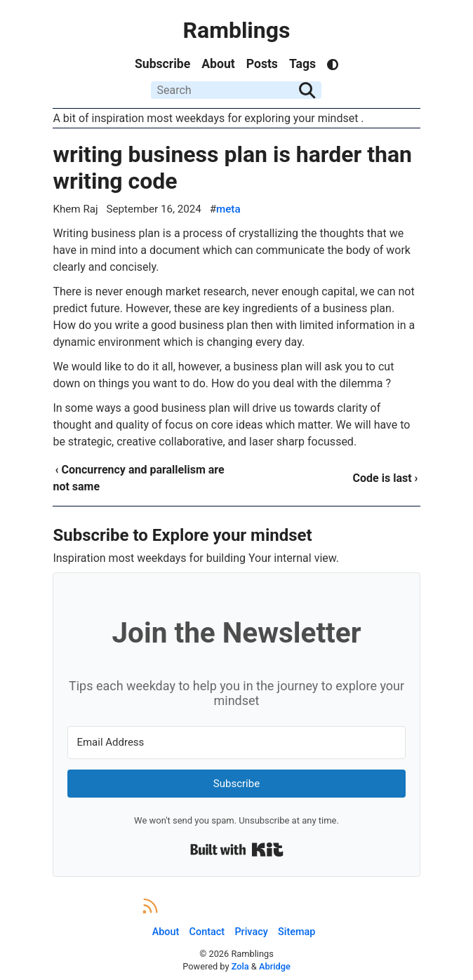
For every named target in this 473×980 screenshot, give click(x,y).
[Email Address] (236, 743)
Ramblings (237, 30)
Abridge (275, 966)
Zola (240, 966)
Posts (262, 64)
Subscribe (162, 64)
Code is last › (386, 478)
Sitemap (297, 932)
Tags (302, 64)
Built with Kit (237, 850)
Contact (207, 932)
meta (228, 209)
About (218, 64)
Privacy (251, 932)
